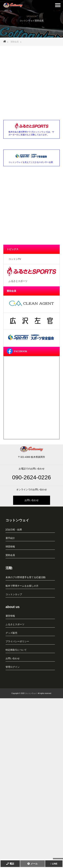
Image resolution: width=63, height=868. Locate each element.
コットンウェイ (17, 520)
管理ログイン (13, 667)
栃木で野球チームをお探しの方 (22, 586)
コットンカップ (14, 594)
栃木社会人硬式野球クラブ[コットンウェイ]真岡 (13, 4)
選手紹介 (10, 538)
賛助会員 (10, 555)
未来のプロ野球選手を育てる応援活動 (26, 577)
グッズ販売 (11, 633)
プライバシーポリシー (17, 641)
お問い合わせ (32, 500)
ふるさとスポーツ (15, 624)
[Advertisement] (32, 80)
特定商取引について (16, 650)
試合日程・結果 (14, 530)
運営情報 (10, 616)
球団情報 (10, 547)
